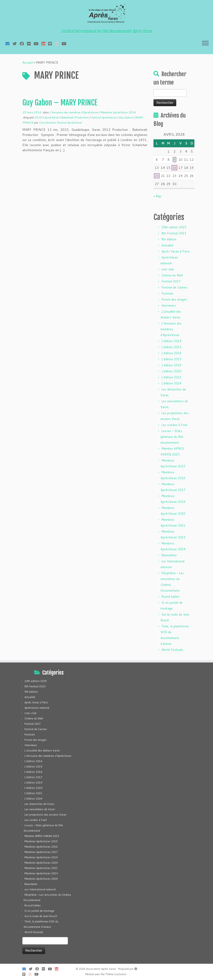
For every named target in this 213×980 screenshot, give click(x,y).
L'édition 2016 (171, 353)
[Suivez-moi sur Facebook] (23, 44)
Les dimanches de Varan (39, 804)
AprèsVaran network (37, 708)
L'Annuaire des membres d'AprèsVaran (74, 112)
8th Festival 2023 (174, 233)
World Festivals (172, 650)
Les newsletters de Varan (40, 809)
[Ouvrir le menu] (205, 43)
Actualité (167, 245)
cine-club (168, 269)
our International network (40, 889)
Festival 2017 (171, 281)
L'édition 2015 (171, 347)
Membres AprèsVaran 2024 (41, 879)
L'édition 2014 (171, 341)
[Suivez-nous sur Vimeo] (52, 44)
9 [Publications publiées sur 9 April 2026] (175, 160)
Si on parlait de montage (39, 911)
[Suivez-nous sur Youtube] (65, 44)
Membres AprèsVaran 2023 (41, 873)
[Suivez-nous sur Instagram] (58, 44)
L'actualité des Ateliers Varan (42, 751)
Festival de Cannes (174, 287)
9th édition (169, 239)
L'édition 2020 (171, 371)
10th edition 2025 (174, 227)
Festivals (168, 293)
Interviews (169, 305)
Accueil (28, 62)
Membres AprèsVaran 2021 (41, 868)
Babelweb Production (75, 117)
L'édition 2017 (171, 359)
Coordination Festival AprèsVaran (60, 123)
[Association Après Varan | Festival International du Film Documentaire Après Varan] (106, 15)
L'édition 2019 (171, 365)
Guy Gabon (126, 117)
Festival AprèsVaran (104, 117)
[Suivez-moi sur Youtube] (38, 44)
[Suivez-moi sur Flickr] (30, 44)
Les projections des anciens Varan (45, 815)
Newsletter (169, 555)
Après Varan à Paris (175, 251)
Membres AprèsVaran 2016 (118, 112)
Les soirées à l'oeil (174, 425)
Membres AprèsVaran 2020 (41, 863)
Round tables (170, 597)
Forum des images (174, 299)
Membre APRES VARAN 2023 (42, 836)
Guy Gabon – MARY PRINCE (60, 103)
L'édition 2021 (171, 377)
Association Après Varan (101, 969)
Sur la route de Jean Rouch (41, 916)
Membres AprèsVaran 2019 (41, 857)
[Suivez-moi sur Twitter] (16, 44)
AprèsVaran (52, 117)
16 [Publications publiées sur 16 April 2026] (174, 168)
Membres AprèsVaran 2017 (41, 852)
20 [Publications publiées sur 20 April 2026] (157, 176)
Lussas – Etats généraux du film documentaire (172, 437)
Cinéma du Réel (172, 275)
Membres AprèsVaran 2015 (41, 841)
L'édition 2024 (171, 383)
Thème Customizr (116, 974)
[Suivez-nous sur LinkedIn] (45, 44)
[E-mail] (9, 44)
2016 (38, 117)
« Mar (157, 196)
